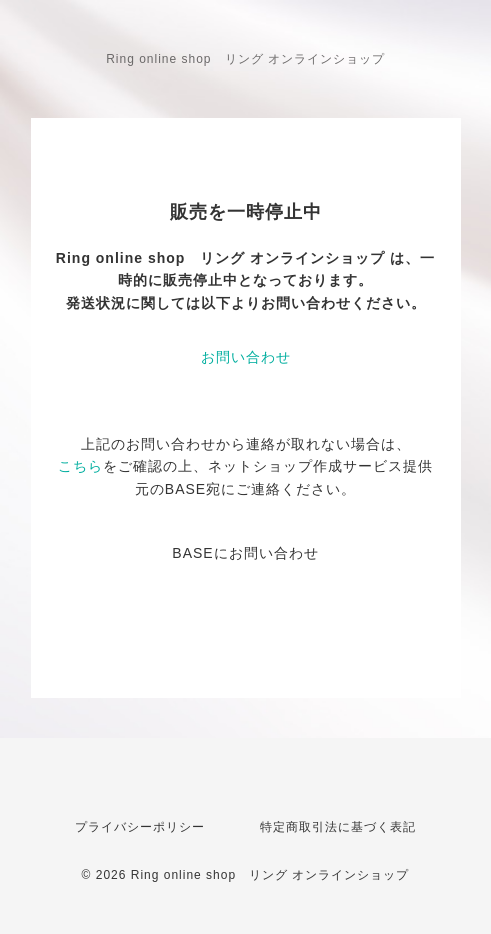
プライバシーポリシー (140, 827)
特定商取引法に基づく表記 (338, 827)
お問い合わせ (246, 357)
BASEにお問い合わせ (245, 553)
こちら (80, 466)
